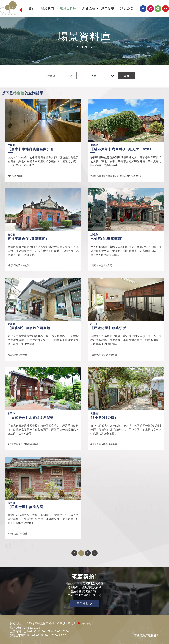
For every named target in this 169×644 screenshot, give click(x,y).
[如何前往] (86, 623)
